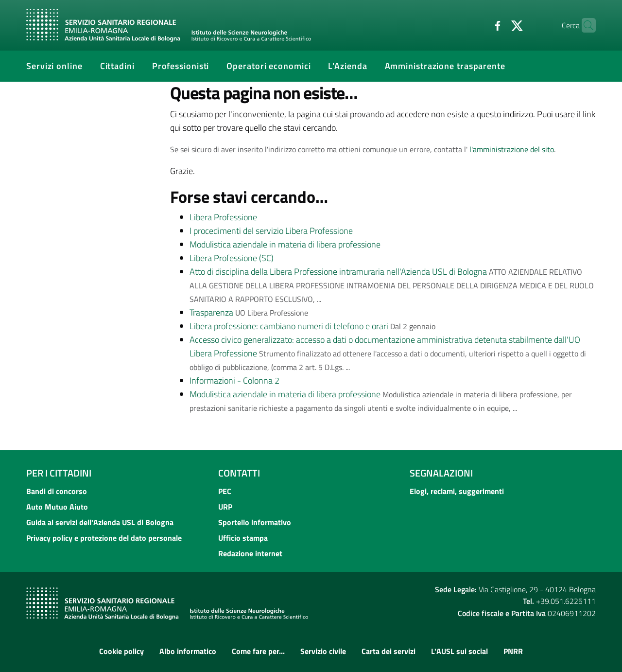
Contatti (239, 473)
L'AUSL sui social (459, 651)
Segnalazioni (441, 473)
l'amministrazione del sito (512, 149)
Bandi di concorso (57, 491)
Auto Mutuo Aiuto (57, 507)
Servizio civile (323, 651)
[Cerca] (584, 25)
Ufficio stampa (243, 538)
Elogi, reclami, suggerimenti (457, 491)
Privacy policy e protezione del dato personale (104, 538)
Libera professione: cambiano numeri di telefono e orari (289, 326)
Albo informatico (188, 651)
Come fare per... (258, 651)
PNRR (513, 651)
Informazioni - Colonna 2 (234, 380)
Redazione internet (250, 553)
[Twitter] (498, 25)
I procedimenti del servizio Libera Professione (271, 231)
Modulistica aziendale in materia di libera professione (285, 244)
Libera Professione (223, 217)
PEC (225, 491)
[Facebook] (479, 25)
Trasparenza (211, 312)
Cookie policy (121, 651)
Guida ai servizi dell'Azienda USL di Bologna (100, 522)
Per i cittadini (59, 473)
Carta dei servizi (389, 651)
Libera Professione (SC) (232, 258)
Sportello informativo (255, 522)
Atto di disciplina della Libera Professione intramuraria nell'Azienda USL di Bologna (338, 272)
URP (225, 507)
